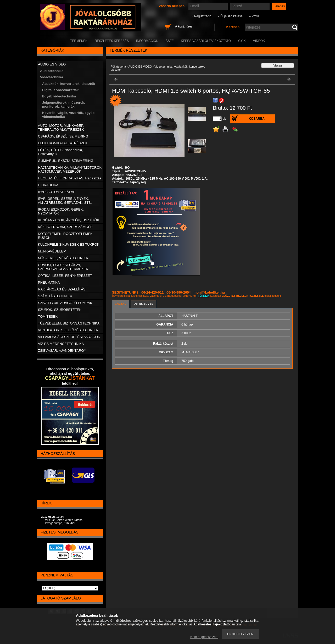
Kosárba (257, 119)
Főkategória (118, 67)
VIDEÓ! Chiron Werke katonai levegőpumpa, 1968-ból (64, 521)
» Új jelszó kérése (230, 16)
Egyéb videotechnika (59, 96)
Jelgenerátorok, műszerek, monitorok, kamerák (64, 104)
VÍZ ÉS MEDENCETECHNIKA (61, 344)
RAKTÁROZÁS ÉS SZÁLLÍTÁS (62, 289)
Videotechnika (163, 67)
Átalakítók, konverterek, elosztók (69, 84)
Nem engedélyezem (204, 637)
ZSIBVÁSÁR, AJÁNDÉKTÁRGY (62, 351)
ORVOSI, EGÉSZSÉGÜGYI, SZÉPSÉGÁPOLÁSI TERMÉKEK (63, 267)
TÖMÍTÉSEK (48, 317)
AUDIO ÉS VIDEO (140, 67)
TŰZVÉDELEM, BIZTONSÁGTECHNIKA (69, 323)
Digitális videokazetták (60, 90)
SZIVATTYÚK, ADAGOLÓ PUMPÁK (65, 303)
